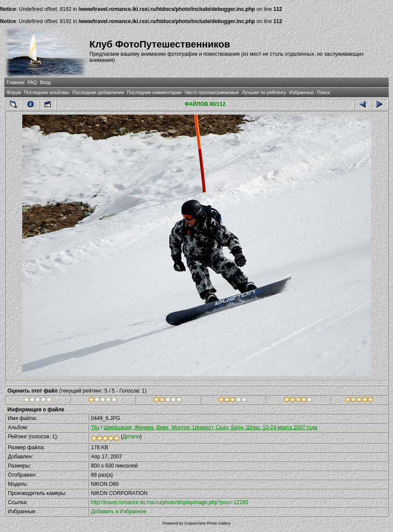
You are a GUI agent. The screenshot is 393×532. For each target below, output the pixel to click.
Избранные (301, 92)
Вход (45, 82)
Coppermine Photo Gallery (207, 523)
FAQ (32, 82)
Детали (131, 437)
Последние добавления (98, 92)
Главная (15, 82)
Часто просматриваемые (212, 92)
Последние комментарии (154, 92)
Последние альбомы (47, 92)
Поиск (323, 92)
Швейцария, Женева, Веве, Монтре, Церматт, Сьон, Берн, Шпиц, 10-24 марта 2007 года (210, 427)
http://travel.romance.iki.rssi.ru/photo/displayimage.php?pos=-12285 (170, 502)
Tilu (95, 427)
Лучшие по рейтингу (264, 92)
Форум (14, 92)
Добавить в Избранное (119, 512)
